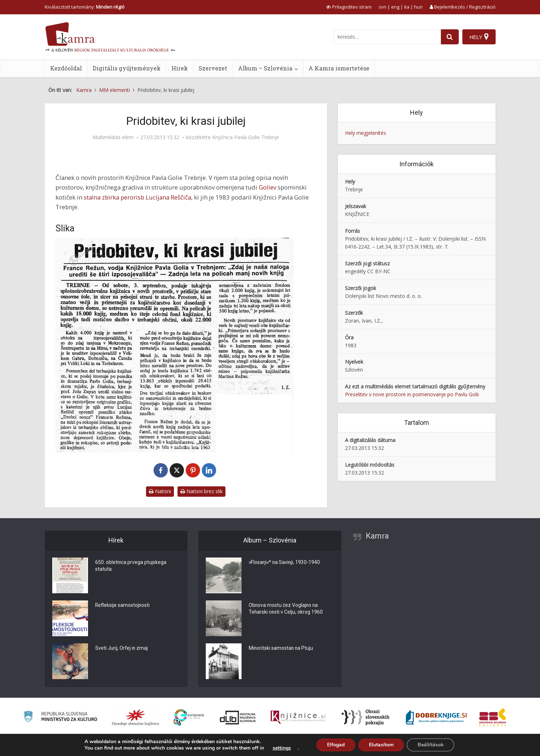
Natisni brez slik (201, 491)
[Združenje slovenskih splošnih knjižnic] (298, 717)
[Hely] (479, 37)
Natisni (160, 491)
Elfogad (335, 745)
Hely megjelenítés (366, 133)
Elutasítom (381, 745)
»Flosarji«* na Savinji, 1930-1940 (285, 563)
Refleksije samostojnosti (123, 606)
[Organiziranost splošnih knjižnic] (136, 717)
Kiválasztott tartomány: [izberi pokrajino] (85, 7)
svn (383, 7)
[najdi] (450, 37)
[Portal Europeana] (189, 718)
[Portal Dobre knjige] (436, 717)
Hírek (180, 68)
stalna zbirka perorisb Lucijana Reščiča (137, 197)
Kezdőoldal (66, 68)
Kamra (377, 536)
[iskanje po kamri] (387, 37)
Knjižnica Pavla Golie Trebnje (246, 137)
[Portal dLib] (238, 717)
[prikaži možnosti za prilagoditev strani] (349, 7)
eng (395, 7)
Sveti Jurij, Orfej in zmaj (122, 649)
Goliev (267, 187)
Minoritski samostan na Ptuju (281, 649)
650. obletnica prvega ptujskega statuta (131, 566)
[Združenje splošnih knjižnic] (493, 717)
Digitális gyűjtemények (127, 68)
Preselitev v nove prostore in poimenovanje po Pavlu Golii (412, 394)
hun (418, 7)
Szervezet (213, 68)
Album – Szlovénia (265, 68)
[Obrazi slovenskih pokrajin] (366, 717)
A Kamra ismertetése (339, 68)
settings (281, 748)
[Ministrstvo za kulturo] (60, 718)
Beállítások (431, 745)
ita (407, 7)
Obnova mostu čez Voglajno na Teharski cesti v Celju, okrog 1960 (286, 609)
